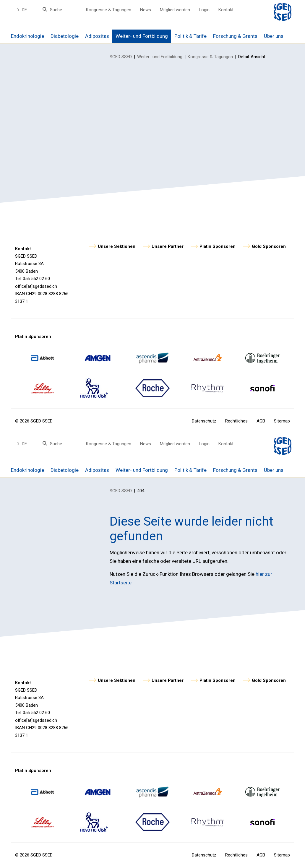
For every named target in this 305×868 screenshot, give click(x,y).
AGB (261, 421)
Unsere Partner (168, 246)
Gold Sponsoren (269, 246)
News (146, 10)
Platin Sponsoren (218, 246)
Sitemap (282, 421)
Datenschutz (204, 421)
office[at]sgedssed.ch (36, 286)
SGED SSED (121, 57)
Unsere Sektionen (117, 246)
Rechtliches (236, 421)
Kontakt (226, 10)
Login (204, 10)
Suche (56, 10)
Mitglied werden (175, 10)
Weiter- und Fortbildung (160, 57)
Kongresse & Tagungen (109, 10)
